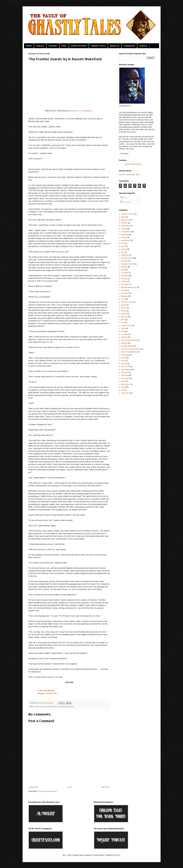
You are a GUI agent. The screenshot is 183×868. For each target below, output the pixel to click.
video (123, 381)
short (123, 331)
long (58, 706)
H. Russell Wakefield (46, 691)
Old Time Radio (127, 302)
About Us (115, 46)
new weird (125, 293)
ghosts (43, 706)
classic (37, 706)
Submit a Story (98, 46)
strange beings (127, 346)
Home (29, 46)
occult (123, 299)
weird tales (125, 393)
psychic (71, 706)
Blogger (117, 855)
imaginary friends (128, 264)
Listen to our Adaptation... (83, 111)
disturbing (125, 235)
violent (124, 387)
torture (124, 358)
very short (125, 378)
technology (125, 355)
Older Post (105, 787)
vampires (125, 372)
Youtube (53, 46)
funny (123, 246)
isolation (124, 267)
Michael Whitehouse (129, 287)
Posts (124, 198)
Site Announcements (129, 340)
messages (64, 706)
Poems (124, 308)
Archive (143, 46)
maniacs (124, 279)
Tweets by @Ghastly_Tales (129, 174)
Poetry (124, 311)
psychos (124, 317)
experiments (126, 240)
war (122, 390)
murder (124, 290)
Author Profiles (79, 46)
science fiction (126, 326)
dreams (124, 237)
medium (124, 282)
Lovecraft (125, 273)
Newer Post (33, 787)
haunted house (51, 706)
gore (123, 252)
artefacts (124, 223)
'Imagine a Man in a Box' (47, 693)
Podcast (40, 46)
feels (123, 243)
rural (123, 323)
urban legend (126, 370)
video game (125, 384)
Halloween (125, 255)
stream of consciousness (131, 349)
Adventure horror (128, 214)
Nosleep (124, 296)
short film (125, 334)
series (123, 328)
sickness (124, 337)
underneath (125, 367)
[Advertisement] (133, 413)
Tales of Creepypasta (129, 352)
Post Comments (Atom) (48, 791)
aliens (123, 217)
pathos (124, 305)
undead (124, 364)
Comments (126, 202)
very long (125, 375)
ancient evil (125, 220)
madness (125, 276)
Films (64, 46)
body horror (125, 226)
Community (129, 46)
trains (123, 361)
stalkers (124, 343)
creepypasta (126, 232)
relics (123, 320)
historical (124, 261)
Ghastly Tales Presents (133, 164)
